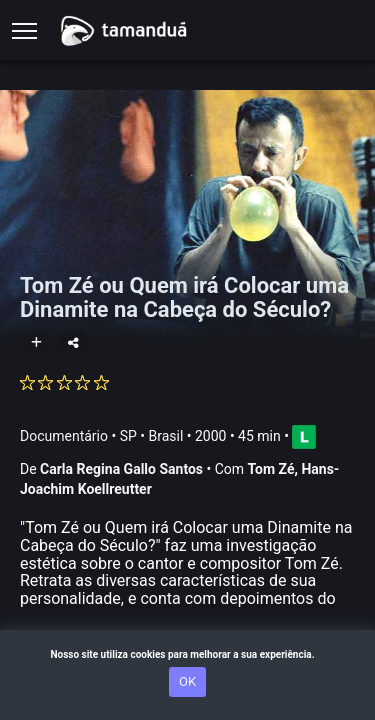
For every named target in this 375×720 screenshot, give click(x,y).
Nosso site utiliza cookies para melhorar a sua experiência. (187, 654)
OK (187, 681)
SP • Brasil (152, 436)
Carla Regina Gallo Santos (121, 469)
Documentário (64, 436)
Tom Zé (271, 469)
